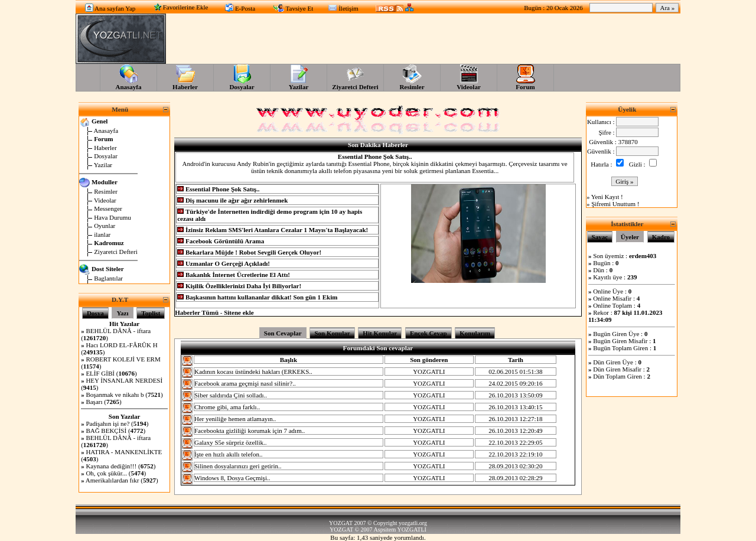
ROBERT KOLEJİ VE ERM (123, 359)
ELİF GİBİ (100, 373)
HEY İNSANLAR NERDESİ (124, 380)
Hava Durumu (113, 217)
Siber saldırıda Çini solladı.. (231, 395)
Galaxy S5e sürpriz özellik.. (231, 442)
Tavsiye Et (300, 8)
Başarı (95, 402)
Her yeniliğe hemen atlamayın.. (235, 419)
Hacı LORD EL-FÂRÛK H (121, 345)
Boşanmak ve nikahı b (115, 395)
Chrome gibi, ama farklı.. (227, 407)
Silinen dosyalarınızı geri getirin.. (238, 466)
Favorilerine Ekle (186, 7)
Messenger (108, 208)
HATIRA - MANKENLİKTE (124, 452)
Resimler (106, 191)
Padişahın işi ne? (108, 423)
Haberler (105, 148)
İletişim (348, 8)
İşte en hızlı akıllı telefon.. (228, 454)
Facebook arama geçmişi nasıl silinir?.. (245, 383)
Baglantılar (108, 278)
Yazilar (103, 165)
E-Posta (245, 8)
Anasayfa (106, 131)
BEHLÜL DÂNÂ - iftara (118, 331)
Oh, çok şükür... (106, 473)
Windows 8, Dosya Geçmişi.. (232, 478)
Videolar (105, 200)
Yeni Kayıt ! (607, 197)
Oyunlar (105, 226)
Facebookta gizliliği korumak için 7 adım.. (250, 431)
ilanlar (102, 234)
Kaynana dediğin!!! (111, 466)
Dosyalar (106, 156)
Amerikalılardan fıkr (113, 480)
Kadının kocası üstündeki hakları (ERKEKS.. (253, 371)
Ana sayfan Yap (115, 8)
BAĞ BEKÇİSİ (106, 431)
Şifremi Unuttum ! (615, 204)
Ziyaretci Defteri (116, 252)
